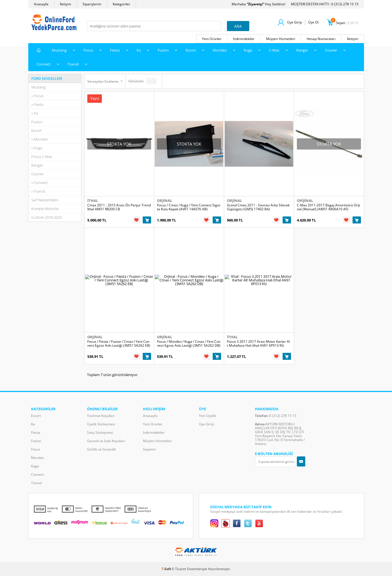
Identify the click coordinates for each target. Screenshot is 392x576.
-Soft (167, 569)
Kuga (248, 50)
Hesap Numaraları (321, 39)
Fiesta (115, 50)
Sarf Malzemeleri (45, 200)
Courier (331, 50)
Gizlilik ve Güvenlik (101, 449)
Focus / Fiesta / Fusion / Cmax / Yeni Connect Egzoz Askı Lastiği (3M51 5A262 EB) (119, 344)
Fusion (163, 50)
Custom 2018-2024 (46, 217)
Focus (88, 50)
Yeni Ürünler (212, 39)
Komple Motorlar (45, 209)
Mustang (59, 50)
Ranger (302, 50)
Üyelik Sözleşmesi (101, 424)
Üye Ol (313, 22)
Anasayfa (41, 4)
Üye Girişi (295, 22)
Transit (73, 64)
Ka (139, 50)
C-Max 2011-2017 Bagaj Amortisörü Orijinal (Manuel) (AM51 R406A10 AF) (328, 207)
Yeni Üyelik (207, 416)
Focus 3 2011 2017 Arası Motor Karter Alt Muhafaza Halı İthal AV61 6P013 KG (258, 344)
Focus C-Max (42, 157)
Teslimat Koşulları (101, 416)
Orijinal (305, 200)
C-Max (274, 50)
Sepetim (149, 449)
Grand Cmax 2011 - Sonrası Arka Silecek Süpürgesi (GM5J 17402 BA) (258, 207)
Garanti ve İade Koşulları (106, 441)
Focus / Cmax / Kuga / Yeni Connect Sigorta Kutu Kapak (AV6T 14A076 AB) (189, 207)
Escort (191, 50)
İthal (93, 200)
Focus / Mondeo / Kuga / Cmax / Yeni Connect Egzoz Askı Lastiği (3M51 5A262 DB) (189, 344)
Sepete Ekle (147, 220)
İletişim (65, 4)
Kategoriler (121, 4)
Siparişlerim (92, 4)
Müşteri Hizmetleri (281, 39)
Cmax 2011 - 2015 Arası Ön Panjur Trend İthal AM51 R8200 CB (119, 207)
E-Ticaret (179, 569)
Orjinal (165, 200)
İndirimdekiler (244, 39)
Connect (44, 64)
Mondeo (220, 50)
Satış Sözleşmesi (100, 432)
